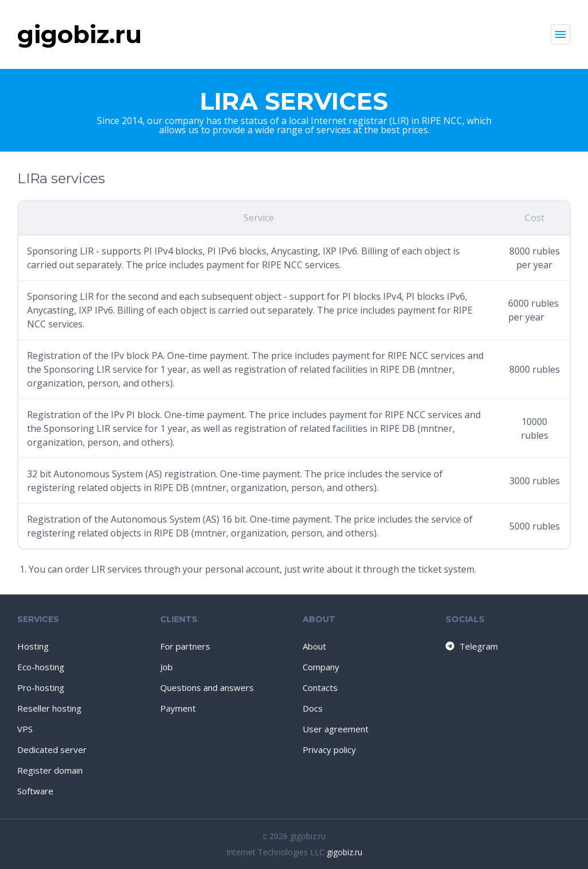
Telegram (471, 646)
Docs (313, 708)
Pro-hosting (41, 688)
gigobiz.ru (345, 852)
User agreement (336, 729)
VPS (25, 729)
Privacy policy (329, 750)
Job (167, 667)
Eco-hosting (41, 667)
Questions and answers (207, 688)
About (314, 646)
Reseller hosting (49, 708)
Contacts (320, 688)
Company (321, 667)
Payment (178, 708)
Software (35, 791)
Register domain (50, 770)
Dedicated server (52, 750)
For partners (185, 646)
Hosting (33, 646)
